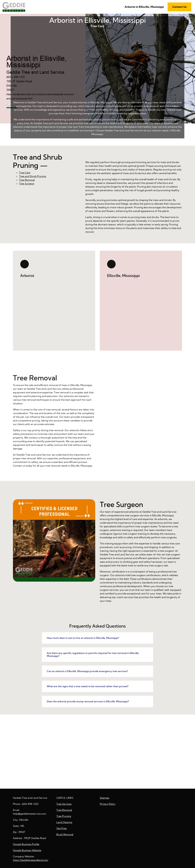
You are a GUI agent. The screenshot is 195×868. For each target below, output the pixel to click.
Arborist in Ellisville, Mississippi (144, 7)
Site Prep (62, 828)
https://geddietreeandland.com (31, 860)
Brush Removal (65, 834)
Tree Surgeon (27, 184)
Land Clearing (64, 822)
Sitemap (105, 798)
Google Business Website (27, 850)
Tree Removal (27, 180)
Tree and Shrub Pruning (33, 176)
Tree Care (97, 69)
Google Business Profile (26, 844)
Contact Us (179, 7)
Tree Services (64, 804)
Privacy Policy (108, 804)
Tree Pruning (64, 816)
